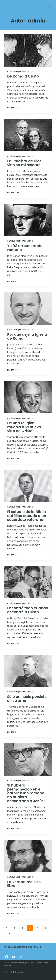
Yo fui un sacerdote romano (25, 248)
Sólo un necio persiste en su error (27, 699)
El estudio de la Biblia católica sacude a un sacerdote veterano (27, 516)
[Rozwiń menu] (50, 6)
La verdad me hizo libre (24, 884)
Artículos (13, 71)
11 (10, 934)
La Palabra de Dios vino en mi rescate (24, 163)
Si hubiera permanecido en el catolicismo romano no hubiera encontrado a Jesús (26, 793)
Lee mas (13, 108)
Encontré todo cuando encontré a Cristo (28, 610)
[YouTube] (13, 957)
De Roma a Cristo (23, 76)
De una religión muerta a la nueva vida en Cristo (24, 427)
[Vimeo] (20, 957)
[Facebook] (7, 957)
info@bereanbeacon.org (27, 947)
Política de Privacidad (13, 972)
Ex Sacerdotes (26, 71)
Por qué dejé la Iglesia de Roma (27, 336)
